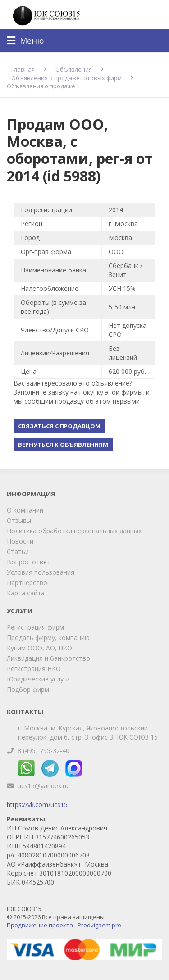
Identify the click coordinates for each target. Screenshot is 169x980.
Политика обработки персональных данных (74, 531)
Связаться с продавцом (59, 426)
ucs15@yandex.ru (43, 786)
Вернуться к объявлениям (63, 445)
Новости (20, 541)
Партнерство (27, 583)
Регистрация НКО (34, 669)
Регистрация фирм (35, 627)
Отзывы (19, 520)
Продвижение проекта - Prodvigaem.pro (64, 925)
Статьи (18, 551)
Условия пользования (41, 572)
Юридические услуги (38, 679)
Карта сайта (26, 593)
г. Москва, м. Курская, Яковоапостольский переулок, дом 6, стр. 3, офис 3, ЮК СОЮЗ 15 (88, 733)
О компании (25, 510)
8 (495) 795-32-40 (43, 751)
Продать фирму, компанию (48, 637)
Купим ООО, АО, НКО (39, 648)
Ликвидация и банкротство (48, 658)
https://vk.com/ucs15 (37, 805)
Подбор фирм (28, 689)
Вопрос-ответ (29, 562)
